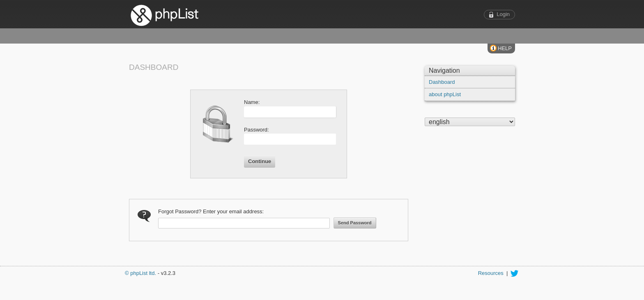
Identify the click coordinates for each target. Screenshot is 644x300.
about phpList (445, 94)
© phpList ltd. (140, 273)
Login (503, 14)
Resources (491, 273)
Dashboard (442, 82)
